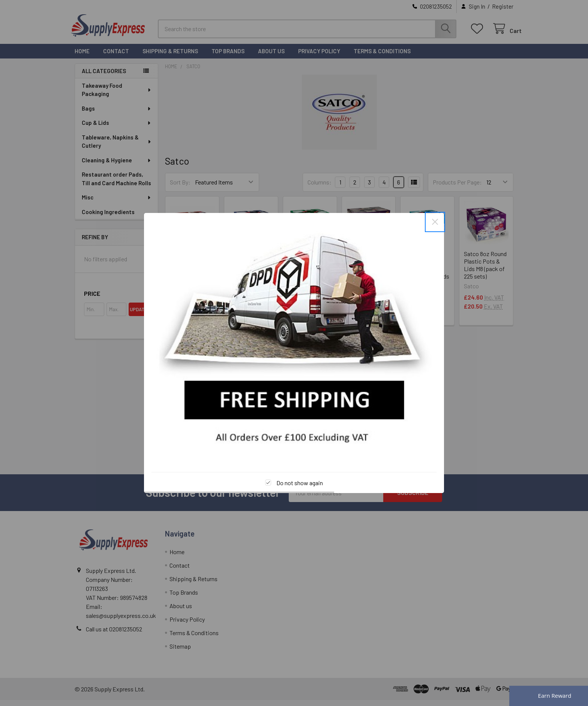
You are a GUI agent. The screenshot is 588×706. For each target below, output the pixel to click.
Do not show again (300, 483)
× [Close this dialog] (435, 222)
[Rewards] (549, 696)
